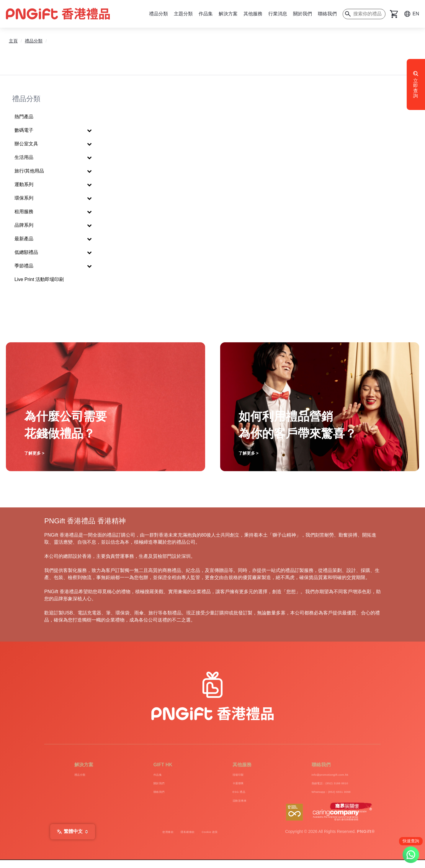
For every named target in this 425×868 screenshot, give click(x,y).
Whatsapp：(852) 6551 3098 (322, 797)
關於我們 (303, 14)
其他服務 (253, 14)
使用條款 (157, 840)
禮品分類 (158, 14)
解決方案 (228, 14)
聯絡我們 (327, 14)
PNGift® (366, 840)
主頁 (13, 41)
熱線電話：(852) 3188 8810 (320, 786)
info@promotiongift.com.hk (320, 775)
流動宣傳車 (225, 807)
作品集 (206, 14)
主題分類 (183, 14)
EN (416, 14)
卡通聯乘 (222, 786)
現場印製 (222, 775)
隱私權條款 (186, 840)
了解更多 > (34, 453)
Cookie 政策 (219, 840)
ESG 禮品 (224, 797)
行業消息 (278, 14)
